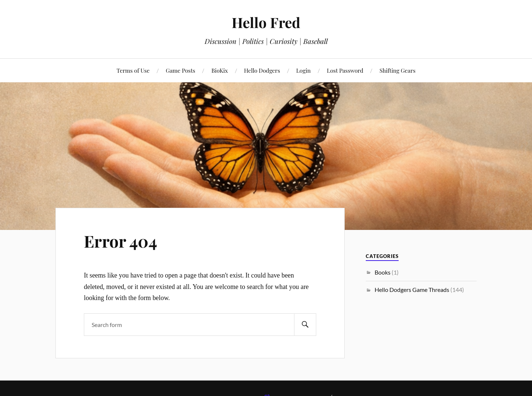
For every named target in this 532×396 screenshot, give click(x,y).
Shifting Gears (397, 70)
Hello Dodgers (262, 70)
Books (383, 272)
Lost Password (345, 70)
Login (303, 70)
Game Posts (181, 70)
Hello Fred (266, 22)
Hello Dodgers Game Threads (412, 290)
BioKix (219, 70)
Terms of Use (133, 70)
